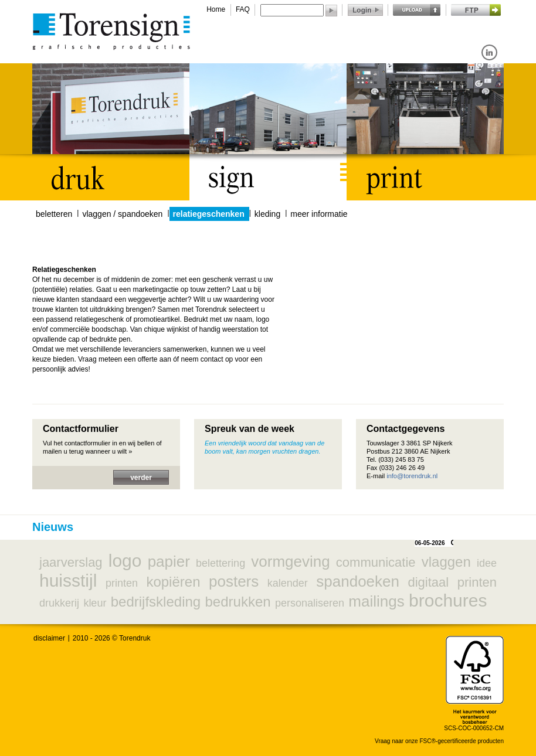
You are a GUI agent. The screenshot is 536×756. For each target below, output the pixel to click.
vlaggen (446, 562)
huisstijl (68, 580)
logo (125, 561)
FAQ (243, 9)
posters (234, 581)
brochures (448, 600)
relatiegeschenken (209, 214)
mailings (376, 601)
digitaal (428, 582)
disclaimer (49, 638)
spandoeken (358, 581)
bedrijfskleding (156, 602)
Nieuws (53, 527)
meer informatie (319, 214)
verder (141, 478)
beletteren (54, 214)
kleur (95, 603)
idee (487, 563)
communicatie (376, 562)
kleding (267, 214)
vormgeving (290, 561)
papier (169, 561)
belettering (220, 563)
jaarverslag (71, 562)
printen (122, 583)
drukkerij (59, 603)
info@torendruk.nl (412, 476)
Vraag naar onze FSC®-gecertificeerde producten (439, 741)
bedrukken (238, 602)
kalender (288, 583)
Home (216, 9)
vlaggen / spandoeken (122, 214)
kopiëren (173, 582)
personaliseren (310, 603)
